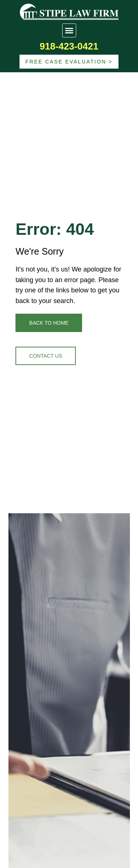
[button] (69, 30)
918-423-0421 (69, 46)
